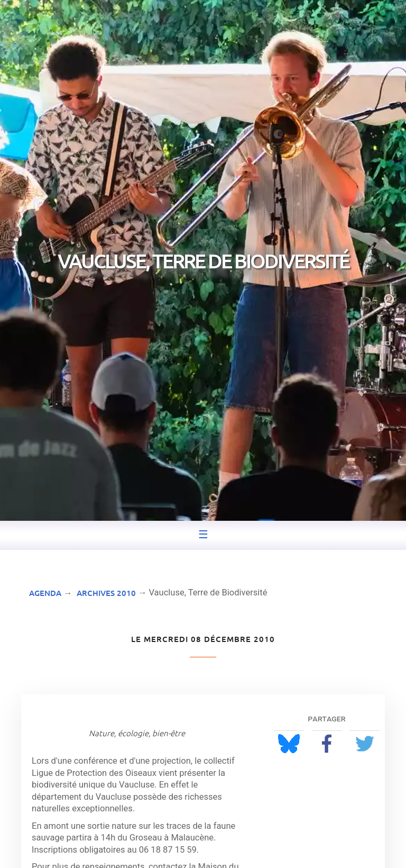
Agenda (45, 593)
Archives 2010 (106, 593)
